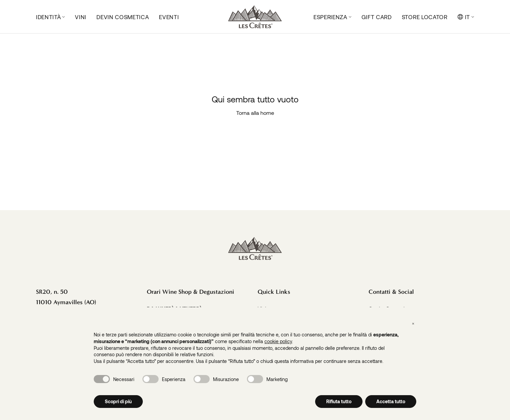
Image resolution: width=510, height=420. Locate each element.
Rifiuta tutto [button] (339, 401)
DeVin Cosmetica (123, 17)
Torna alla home (255, 113)
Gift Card (377, 17)
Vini (81, 17)
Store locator (425, 17)
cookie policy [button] (278, 341)
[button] (413, 323)
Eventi (169, 17)
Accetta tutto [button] (391, 401)
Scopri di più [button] (118, 401)
